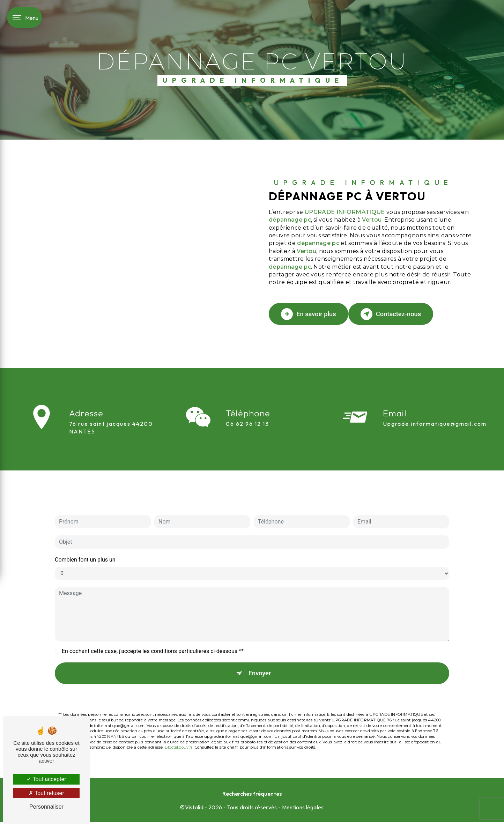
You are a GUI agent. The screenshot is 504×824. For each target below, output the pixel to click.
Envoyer (260, 654)
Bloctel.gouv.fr (179, 729)
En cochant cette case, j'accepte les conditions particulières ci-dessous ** (153, 631)
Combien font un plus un (85, 540)
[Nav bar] (24, 17)
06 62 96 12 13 (247, 444)
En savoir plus (312, 314)
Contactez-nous (400, 314)
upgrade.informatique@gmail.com (435, 404)
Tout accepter (46, 779)
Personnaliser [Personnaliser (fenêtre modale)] (46, 807)
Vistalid (194, 809)
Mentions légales (303, 809)
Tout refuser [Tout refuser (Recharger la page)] (46, 793)
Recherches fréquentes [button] (252, 795)
